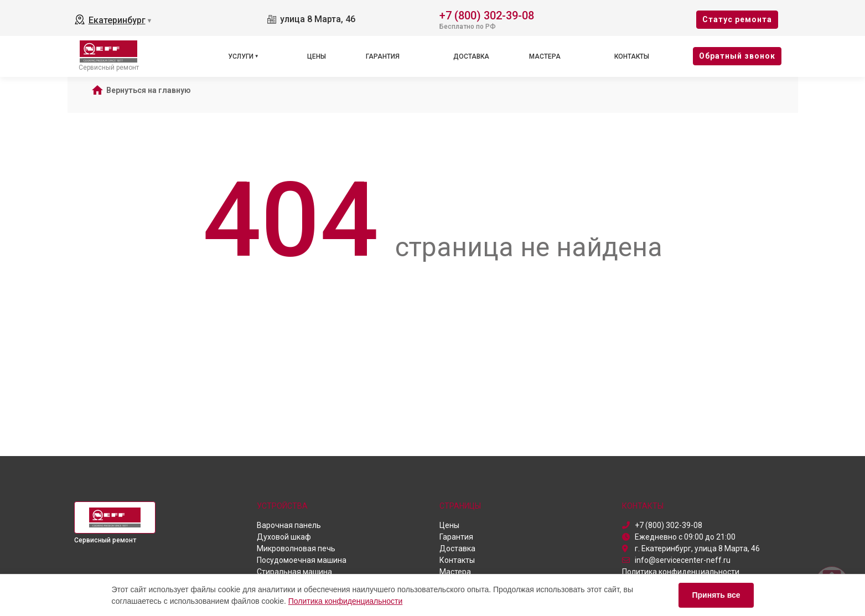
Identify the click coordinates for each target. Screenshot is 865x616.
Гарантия (383, 56)
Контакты (632, 56)
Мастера (545, 56)
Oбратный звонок (737, 56)
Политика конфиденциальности (346, 601)
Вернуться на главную (149, 90)
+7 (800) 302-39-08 (487, 15)
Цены (317, 56)
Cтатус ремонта (737, 19)
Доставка (471, 56)
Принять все (716, 595)
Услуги (241, 56)
